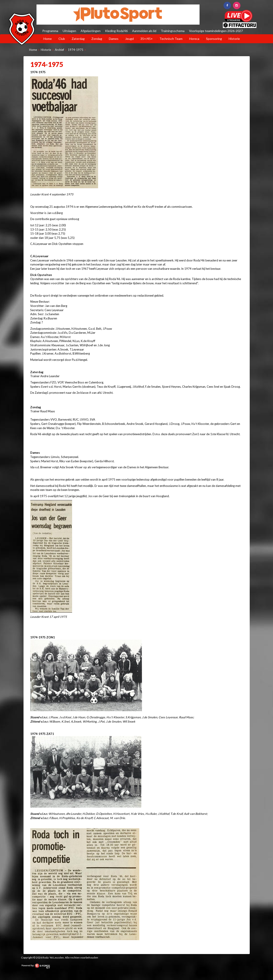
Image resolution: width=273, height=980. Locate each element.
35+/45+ (147, 39)
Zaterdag (78, 39)
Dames (114, 39)
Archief (59, 50)
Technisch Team (171, 39)
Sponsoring (214, 39)
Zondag (97, 39)
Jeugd (129, 39)
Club (62, 39)
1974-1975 (76, 50)
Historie (234, 39)
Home (48, 39)
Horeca (194, 39)
